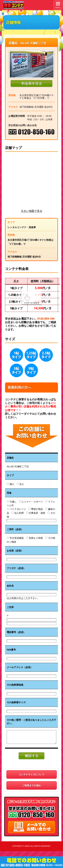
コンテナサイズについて (32, 774)
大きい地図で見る (32, 211)
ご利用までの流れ (32, 785)
